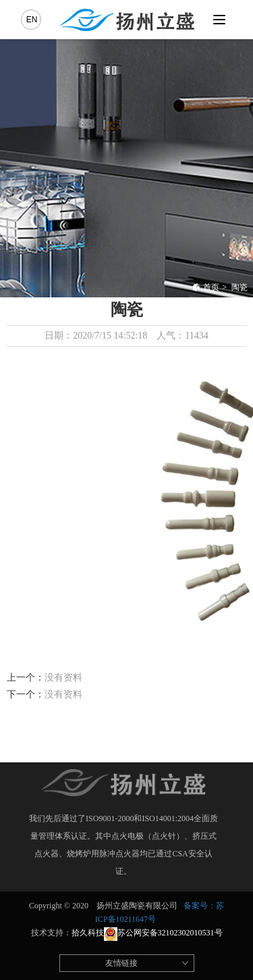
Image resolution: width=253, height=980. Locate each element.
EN (32, 20)
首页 (206, 287)
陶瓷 (240, 287)
